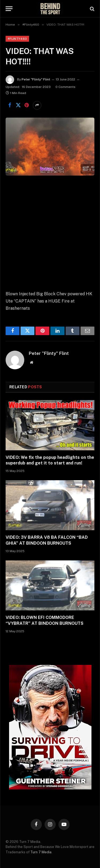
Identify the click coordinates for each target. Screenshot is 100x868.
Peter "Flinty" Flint (36, 79)
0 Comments (65, 87)
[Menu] (9, 9)
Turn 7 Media (41, 852)
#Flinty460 (17, 39)
